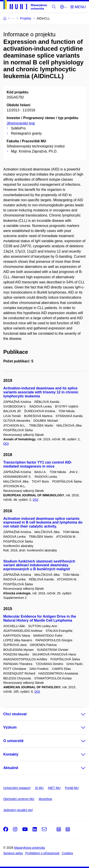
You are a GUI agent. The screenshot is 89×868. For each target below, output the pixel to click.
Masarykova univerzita (29, 848)
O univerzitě (13, 741)
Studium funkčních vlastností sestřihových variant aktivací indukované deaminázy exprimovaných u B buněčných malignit (39, 565)
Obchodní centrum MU (19, 799)
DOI (6, 444)
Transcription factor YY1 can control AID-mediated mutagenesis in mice (38, 464)
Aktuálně (11, 768)
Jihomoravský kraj (21, 123)
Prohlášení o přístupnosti (42, 853)
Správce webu (13, 853)
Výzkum (10, 727)
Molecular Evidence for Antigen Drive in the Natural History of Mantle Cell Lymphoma (40, 618)
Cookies (68, 853)
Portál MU (72, 788)
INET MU (54, 788)
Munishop (45, 799)
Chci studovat (15, 714)
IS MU (39, 788)
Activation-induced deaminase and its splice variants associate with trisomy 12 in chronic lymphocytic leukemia (41, 392)
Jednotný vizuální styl (18, 810)
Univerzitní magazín (17, 788)
